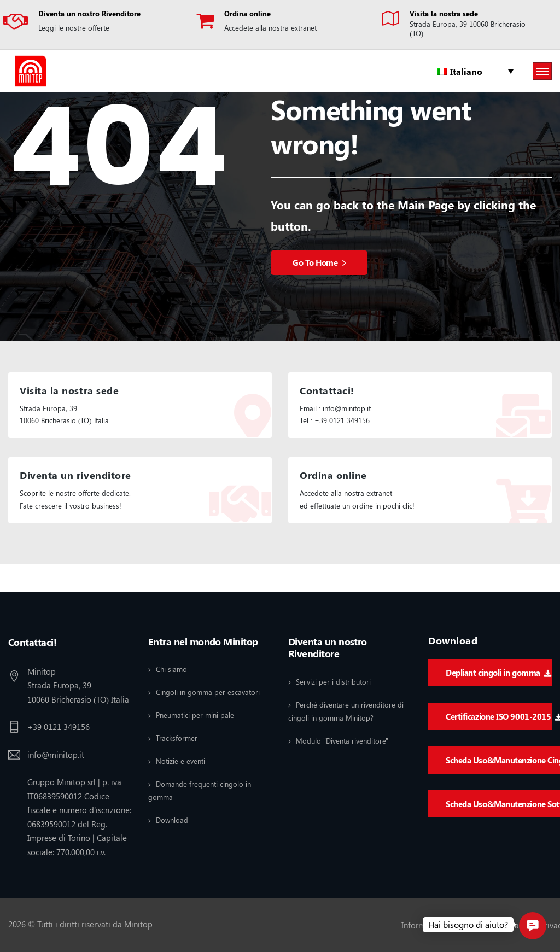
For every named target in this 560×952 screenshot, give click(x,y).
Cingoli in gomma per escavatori (208, 692)
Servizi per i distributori (333, 682)
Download (172, 820)
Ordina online (247, 13)
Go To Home (319, 262)
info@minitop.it (56, 755)
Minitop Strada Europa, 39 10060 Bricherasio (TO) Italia (78, 685)
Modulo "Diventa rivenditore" (342, 741)
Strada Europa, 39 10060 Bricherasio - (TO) (470, 28)
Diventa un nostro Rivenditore (89, 13)
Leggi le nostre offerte (74, 28)
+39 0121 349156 (59, 727)
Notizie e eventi (180, 761)
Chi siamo (171, 669)
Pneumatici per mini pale (195, 715)
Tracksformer (177, 738)
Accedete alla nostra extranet (270, 28)
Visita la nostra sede (444, 13)
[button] (533, 926)
